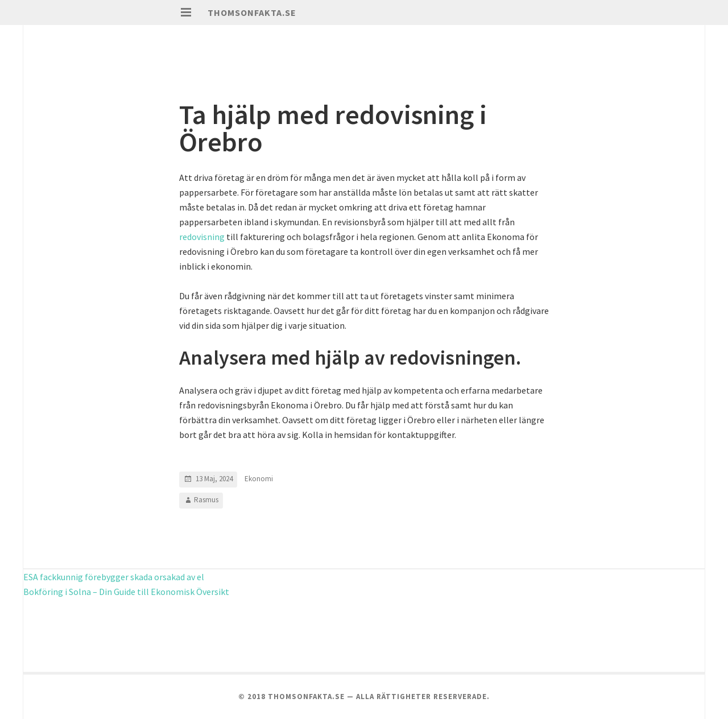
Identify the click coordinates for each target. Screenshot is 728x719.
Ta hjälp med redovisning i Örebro (333, 128)
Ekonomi (259, 479)
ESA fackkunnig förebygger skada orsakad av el (114, 577)
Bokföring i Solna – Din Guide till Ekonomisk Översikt (126, 592)
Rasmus (206, 500)
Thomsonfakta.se (252, 13)
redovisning (202, 237)
